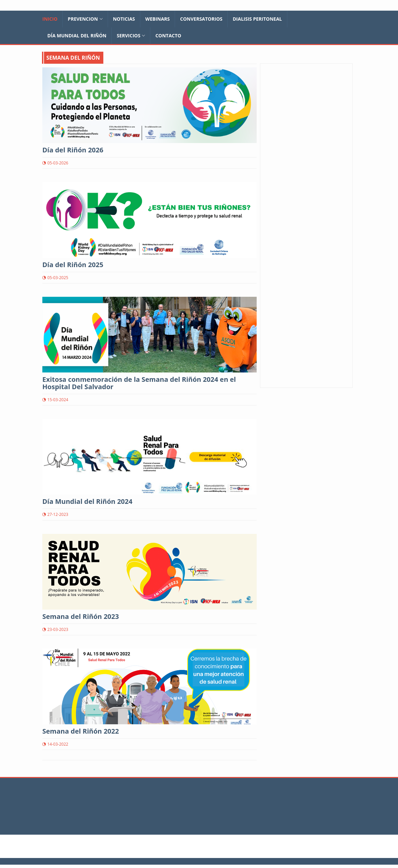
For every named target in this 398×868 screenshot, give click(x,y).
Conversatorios (201, 19)
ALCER (282, 273)
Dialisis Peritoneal (257, 19)
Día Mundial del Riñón (77, 36)
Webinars (157, 19)
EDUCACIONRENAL (296, 260)
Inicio (50, 19)
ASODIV (284, 253)
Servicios (131, 36)
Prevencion (85, 19)
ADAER (283, 266)
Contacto (168, 36)
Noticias (124, 19)
